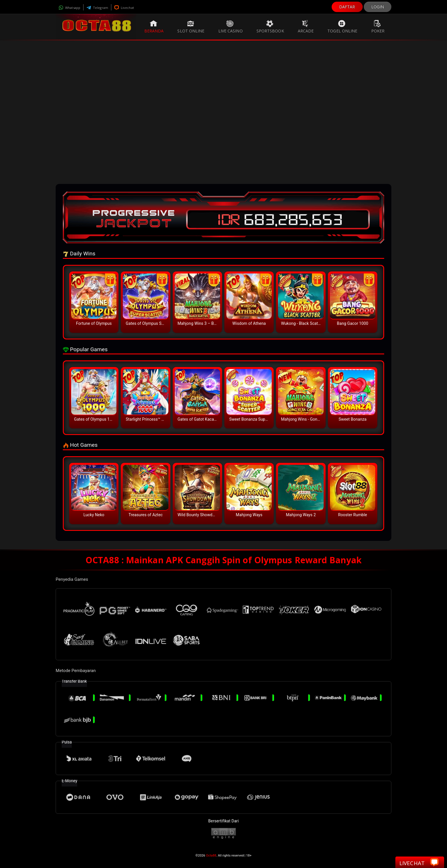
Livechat (124, 8)
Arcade (306, 27)
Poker (378, 27)
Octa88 (211, 856)
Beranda (154, 27)
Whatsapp (69, 8)
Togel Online (342, 27)
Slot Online (191, 27)
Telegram (97, 8)
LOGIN (378, 7)
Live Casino (231, 27)
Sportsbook (270, 27)
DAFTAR (347, 7)
